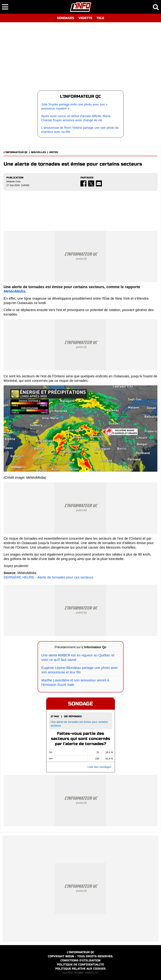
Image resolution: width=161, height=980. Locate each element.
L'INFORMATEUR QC (16, 152)
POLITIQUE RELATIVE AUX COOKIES (80, 969)
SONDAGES (66, 18)
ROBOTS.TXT (92, 973)
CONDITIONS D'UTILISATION (80, 960)
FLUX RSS (68, 973)
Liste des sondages (99, 767)
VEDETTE (85, 18)
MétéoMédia (14, 291)
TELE (100, 18)
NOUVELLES (38, 152)
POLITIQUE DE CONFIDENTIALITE (80, 965)
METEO (54, 152)
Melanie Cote (13, 181)
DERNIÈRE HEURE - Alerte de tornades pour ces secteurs (48, 577)
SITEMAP (79, 973)
